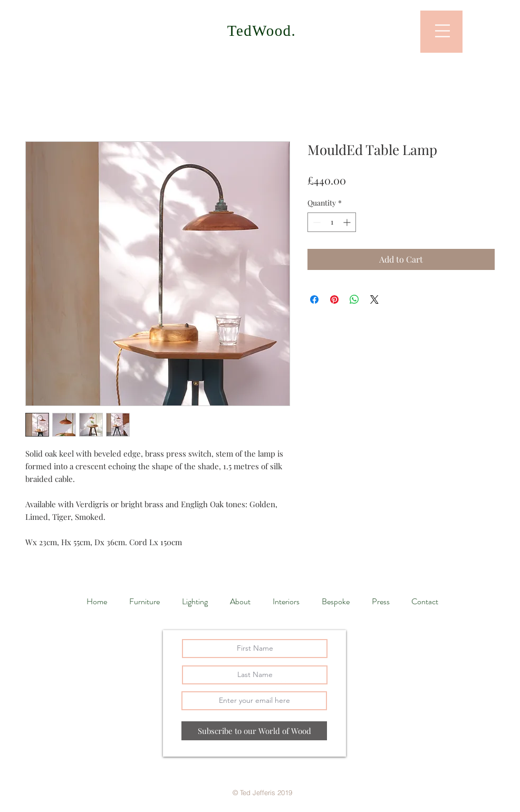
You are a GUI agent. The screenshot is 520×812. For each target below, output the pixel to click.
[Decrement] (316, 222)
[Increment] (348, 222)
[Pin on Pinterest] (334, 299)
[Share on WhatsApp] (354, 299)
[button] (442, 31)
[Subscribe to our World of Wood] (254, 731)
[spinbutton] (332, 222)
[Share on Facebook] (314, 299)
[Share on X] (374, 299)
